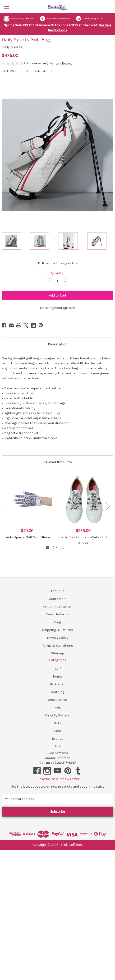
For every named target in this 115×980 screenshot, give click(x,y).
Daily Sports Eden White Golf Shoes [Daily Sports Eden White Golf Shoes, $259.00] (83, 540)
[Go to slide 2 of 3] (55, 547)
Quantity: (57, 273)
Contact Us (58, 599)
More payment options (57, 308)
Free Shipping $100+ (89, 19)
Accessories (57, 700)
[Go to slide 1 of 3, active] (48, 547)
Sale (57, 731)
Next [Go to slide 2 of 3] (107, 506)
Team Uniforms (58, 614)
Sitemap (58, 653)
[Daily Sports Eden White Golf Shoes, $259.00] (83, 499)
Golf (58, 669)
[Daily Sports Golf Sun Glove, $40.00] (27, 499)
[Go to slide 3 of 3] (62, 547)
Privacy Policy (58, 638)
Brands (58, 739)
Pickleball (58, 684)
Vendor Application (58, 607)
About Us (57, 591)
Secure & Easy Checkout (19, 19)
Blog (57, 622)
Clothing (58, 692)
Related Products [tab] (58, 462)
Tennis (58, 676)
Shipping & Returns (58, 630)
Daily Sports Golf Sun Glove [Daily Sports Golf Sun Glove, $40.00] (27, 537)
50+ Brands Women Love (55, 19)
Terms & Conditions (58, 646)
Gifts (57, 723)
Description (58, 344)
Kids (58, 708)
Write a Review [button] (61, 63)
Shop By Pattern (57, 715)
